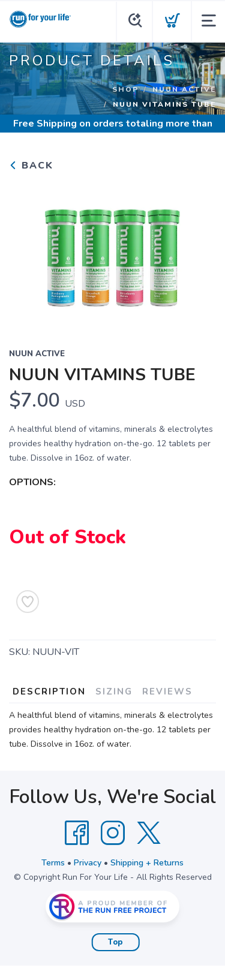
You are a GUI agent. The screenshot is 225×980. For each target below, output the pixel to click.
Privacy (88, 863)
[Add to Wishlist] (28, 602)
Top (115, 942)
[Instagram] (113, 833)
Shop (125, 89)
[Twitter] (149, 833)
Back (31, 166)
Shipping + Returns (147, 863)
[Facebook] (77, 833)
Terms (53, 863)
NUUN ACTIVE (184, 89)
